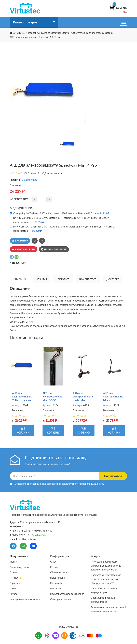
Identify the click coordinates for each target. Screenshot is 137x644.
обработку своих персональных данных (82, 484)
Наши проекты (58, 578)
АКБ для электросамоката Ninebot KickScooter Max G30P (113, 397)
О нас (53, 562)
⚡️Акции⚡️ (16, 578)
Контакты (55, 567)
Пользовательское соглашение (67, 594)
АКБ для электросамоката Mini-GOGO (53, 397)
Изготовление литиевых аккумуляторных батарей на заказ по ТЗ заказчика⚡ (106, 566)
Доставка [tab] (113, 279)
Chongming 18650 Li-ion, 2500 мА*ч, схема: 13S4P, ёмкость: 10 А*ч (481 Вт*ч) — (61, 213)
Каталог (14, 594)
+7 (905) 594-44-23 (20, 535)
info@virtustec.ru (27, 539)
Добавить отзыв (51, 173)
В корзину (20, 241)
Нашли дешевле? (54, 249)
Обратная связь (59, 572)
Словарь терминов (61, 599)
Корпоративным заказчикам (25, 599)
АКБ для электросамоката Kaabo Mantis (83, 397)
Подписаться (113, 476)
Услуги (13, 562)
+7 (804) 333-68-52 (42, 531)
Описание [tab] (20, 279)
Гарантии (15, 583)
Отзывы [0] (31, 173)
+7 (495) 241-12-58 (20, 531)
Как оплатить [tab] (88, 279)
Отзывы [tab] (41, 279)
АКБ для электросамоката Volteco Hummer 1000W (22, 397)
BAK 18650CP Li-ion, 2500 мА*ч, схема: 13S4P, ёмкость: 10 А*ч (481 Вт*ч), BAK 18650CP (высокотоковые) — (61, 220)
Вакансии (56, 588)
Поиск (13, 588)
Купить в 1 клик (24, 249)
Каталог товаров (25, 22)
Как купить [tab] (63, 279)
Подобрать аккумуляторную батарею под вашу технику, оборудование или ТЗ (106, 579)
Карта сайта (57, 583)
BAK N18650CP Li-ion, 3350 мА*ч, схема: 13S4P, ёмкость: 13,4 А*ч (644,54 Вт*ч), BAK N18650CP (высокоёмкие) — (65, 229)
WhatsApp (39, 535)
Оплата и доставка (20, 567)
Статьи (14, 572)
